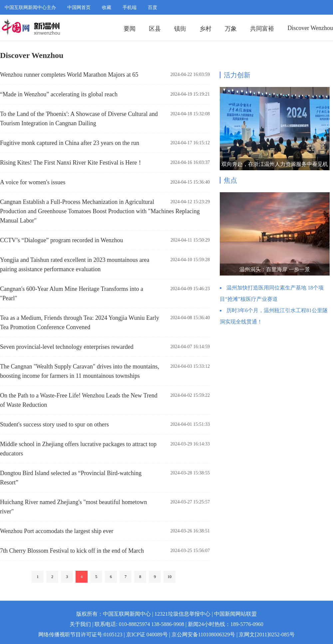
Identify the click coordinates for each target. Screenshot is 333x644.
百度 (153, 7)
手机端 (130, 7)
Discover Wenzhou (310, 28)
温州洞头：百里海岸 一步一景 (275, 269)
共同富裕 (262, 29)
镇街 (180, 29)
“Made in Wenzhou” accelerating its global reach (59, 94)
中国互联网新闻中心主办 (30, 7)
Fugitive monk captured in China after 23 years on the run (70, 143)
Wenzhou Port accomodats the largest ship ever (57, 531)
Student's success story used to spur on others (54, 424)
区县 (155, 29)
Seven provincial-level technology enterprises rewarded (67, 347)
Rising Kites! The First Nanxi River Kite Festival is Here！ (71, 163)
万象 (231, 29)
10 (169, 577)
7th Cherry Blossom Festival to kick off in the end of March (72, 551)
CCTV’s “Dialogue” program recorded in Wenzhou (62, 240)
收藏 (107, 7)
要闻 (130, 29)
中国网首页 (79, 7)
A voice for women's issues (33, 182)
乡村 (205, 29)
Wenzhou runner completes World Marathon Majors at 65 (69, 75)
